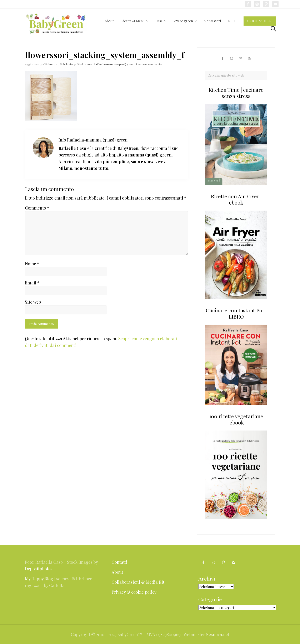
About (117, 572)
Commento (37, 208)
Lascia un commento (149, 64)
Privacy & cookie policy (134, 592)
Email (32, 283)
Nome (32, 264)
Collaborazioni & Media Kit (138, 582)
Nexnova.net (217, 634)
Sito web (33, 302)
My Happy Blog (39, 579)
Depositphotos (39, 569)
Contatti (119, 562)
